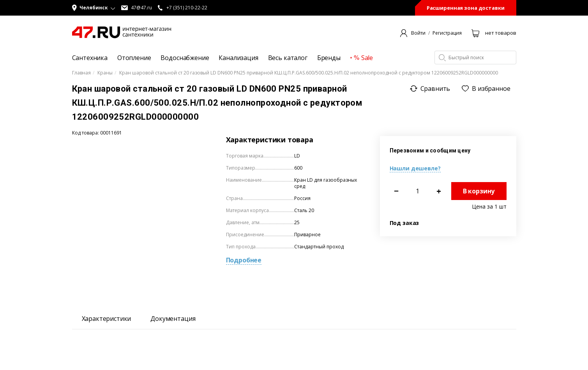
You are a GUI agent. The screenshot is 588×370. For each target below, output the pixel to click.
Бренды (329, 58)
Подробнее (244, 260)
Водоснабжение (185, 58)
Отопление (134, 58)
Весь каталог (288, 58)
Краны (105, 73)
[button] (94, 8)
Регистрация (447, 33)
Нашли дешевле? (415, 168)
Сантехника (90, 58)
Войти (418, 33)
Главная (81, 73)
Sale (363, 58)
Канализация (238, 58)
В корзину (479, 191)
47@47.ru (137, 8)
